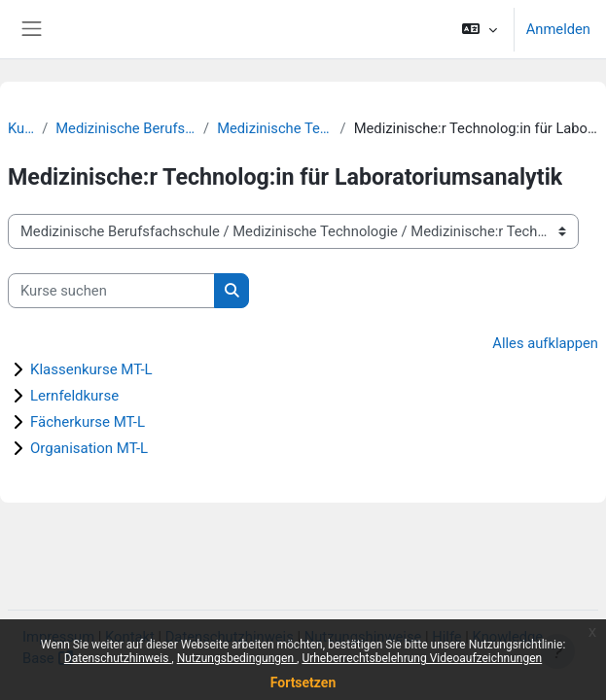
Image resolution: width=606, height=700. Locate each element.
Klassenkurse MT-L (91, 369)
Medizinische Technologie (274, 128)
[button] (479, 29)
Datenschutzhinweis (118, 658)
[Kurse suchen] (111, 291)
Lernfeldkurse (74, 396)
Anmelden (558, 29)
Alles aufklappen (545, 343)
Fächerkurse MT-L (88, 422)
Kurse (21, 128)
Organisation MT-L (89, 448)
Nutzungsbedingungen (237, 658)
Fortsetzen (303, 682)
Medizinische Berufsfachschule (125, 128)
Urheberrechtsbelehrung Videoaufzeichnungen (422, 658)
